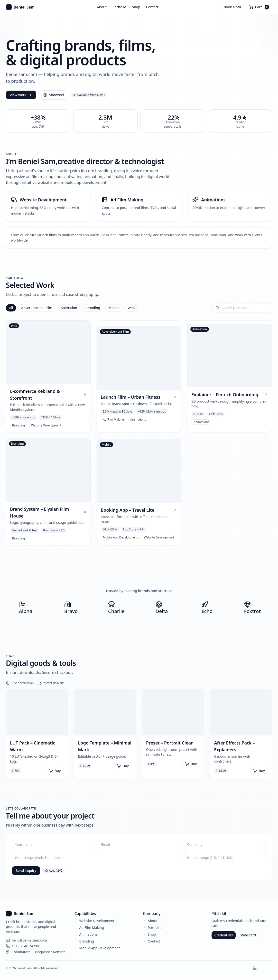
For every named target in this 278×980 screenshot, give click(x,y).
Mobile (114, 308)
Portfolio (119, 7)
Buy (55, 771)
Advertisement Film (37, 308)
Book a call (232, 7)
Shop (136, 7)
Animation (69, 308)
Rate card (248, 935)
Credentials (224, 935)
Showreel (54, 95)
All (11, 308)
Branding (93, 308)
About (102, 7)
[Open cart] (259, 7)
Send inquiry (26, 871)
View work (21, 95)
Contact (152, 7)
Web (131, 308)
